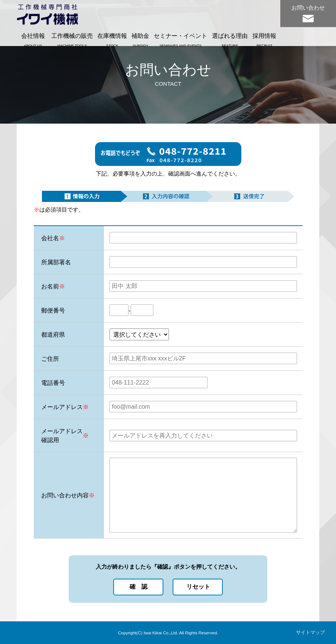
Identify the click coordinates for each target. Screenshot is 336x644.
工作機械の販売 (72, 40)
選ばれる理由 (230, 40)
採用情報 (264, 40)
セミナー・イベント (180, 40)
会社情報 (33, 40)
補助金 (140, 40)
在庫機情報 (112, 40)
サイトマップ (310, 632)
